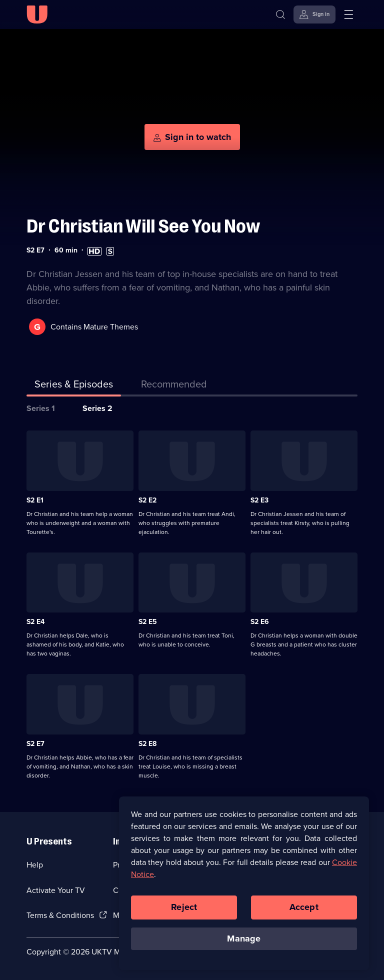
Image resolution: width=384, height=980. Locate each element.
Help (35, 865)
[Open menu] (348, 14)
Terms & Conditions (60, 915)
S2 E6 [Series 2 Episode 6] (260, 622)
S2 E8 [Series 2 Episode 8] (147, 744)
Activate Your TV (56, 890)
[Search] (280, 14)
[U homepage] (37, 14)
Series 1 (41, 408)
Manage (244, 941)
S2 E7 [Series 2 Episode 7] (35, 744)
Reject (184, 910)
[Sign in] (314, 14)
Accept (304, 910)
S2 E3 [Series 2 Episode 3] (259, 500)
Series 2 (97, 408)
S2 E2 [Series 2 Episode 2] (147, 500)
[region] (244, 886)
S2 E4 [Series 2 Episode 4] (35, 622)
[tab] (174, 386)
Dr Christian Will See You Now (143, 226)
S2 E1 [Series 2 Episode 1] (35, 500)
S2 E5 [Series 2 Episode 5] (148, 622)
